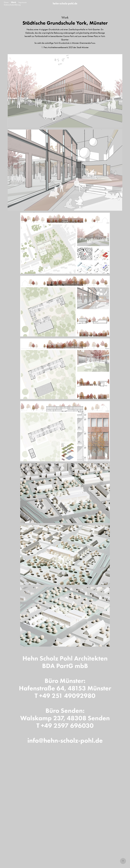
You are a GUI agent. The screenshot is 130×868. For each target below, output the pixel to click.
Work (14, 2)
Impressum (23, 2)
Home (6, 2)
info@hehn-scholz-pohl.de (65, 740)
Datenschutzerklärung (12, 5)
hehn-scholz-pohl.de (65, 3)
